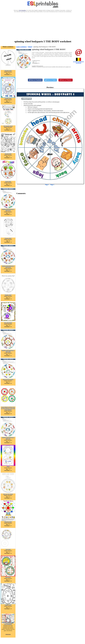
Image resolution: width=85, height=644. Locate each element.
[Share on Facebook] (35, 80)
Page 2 (52, 185)
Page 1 (47, 185)
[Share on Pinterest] (66, 80)
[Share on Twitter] (51, 80)
